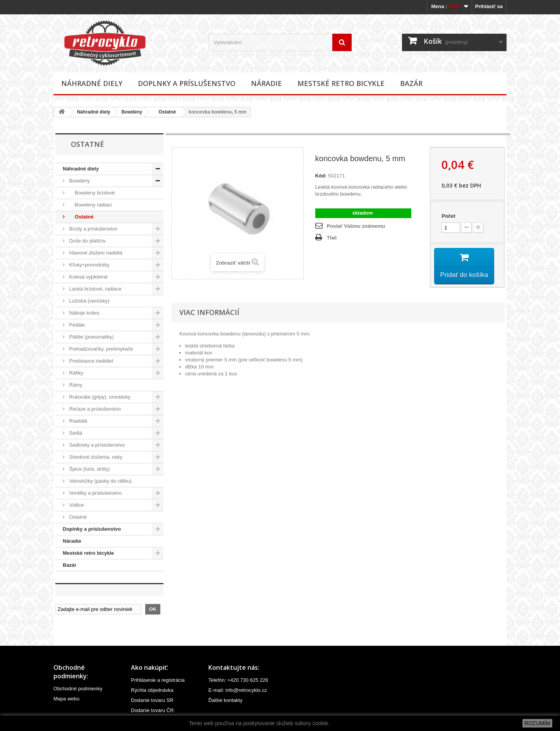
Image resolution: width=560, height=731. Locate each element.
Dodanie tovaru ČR (152, 710)
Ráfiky (76, 373)
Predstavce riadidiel (90, 361)
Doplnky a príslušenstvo (187, 83)
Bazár (411, 83)
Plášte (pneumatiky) (91, 337)
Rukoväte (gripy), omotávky (99, 397)
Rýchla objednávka (152, 690)
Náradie (266, 83)
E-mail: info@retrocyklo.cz (238, 690)
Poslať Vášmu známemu (356, 226)
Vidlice (76, 505)
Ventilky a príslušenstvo (95, 493)
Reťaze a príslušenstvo (94, 409)
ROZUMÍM (537, 723)
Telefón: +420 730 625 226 (238, 680)
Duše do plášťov (87, 241)
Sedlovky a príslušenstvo (96, 445)
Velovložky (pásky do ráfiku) (100, 481)
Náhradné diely (92, 83)
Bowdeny (132, 112)
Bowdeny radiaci (90, 205)
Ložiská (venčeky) (89, 301)
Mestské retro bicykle (341, 83)
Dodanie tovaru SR (152, 700)
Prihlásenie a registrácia (158, 680)
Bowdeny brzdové (91, 193)
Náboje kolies (84, 313)
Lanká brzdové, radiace (95, 289)
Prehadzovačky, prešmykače (100, 349)
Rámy (75, 385)
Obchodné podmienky (78, 689)
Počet (448, 216)
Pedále (76, 325)
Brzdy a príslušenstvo (93, 229)
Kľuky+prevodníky (89, 265)
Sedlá (75, 433)
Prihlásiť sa (489, 6)
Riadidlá (78, 421)
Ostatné (165, 112)
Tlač (332, 238)
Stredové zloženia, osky (95, 457)
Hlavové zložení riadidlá (95, 253)
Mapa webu (66, 699)
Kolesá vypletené (88, 277)
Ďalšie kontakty (225, 700)
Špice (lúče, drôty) (89, 469)
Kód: (321, 176)
